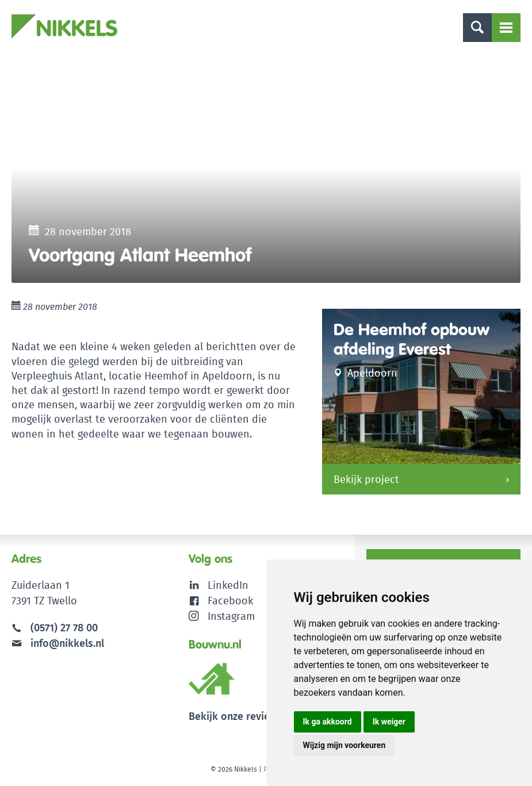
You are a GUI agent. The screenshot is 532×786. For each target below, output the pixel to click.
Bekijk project (366, 479)
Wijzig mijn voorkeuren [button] (345, 745)
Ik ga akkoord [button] (328, 722)
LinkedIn (228, 585)
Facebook (230, 601)
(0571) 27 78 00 (64, 628)
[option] (266, 168)
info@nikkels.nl (58, 643)
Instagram (222, 616)
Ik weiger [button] (389, 722)
